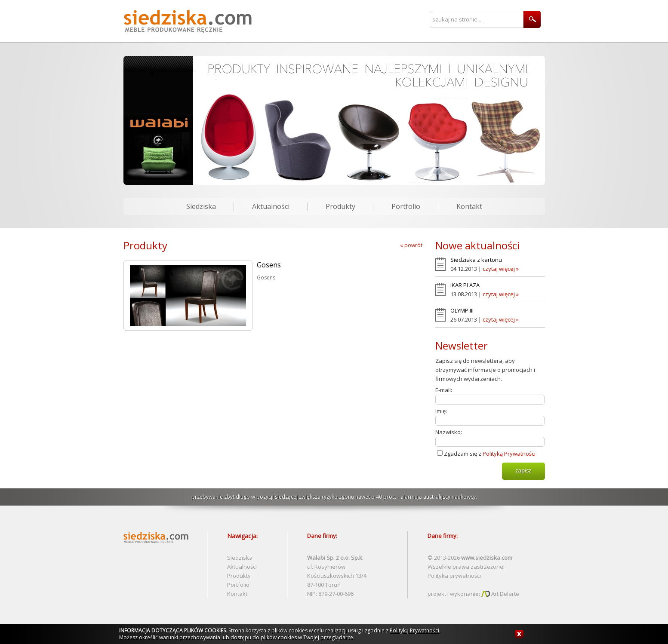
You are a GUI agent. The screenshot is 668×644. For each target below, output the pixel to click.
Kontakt (469, 206)
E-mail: (444, 390)
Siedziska (201, 206)
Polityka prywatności (454, 576)
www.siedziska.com (487, 558)
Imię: (441, 411)
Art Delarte (500, 594)
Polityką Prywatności (509, 454)
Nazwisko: (448, 432)
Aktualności (271, 206)
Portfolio (406, 206)
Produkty (340, 206)
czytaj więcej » (501, 269)
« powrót (411, 245)
